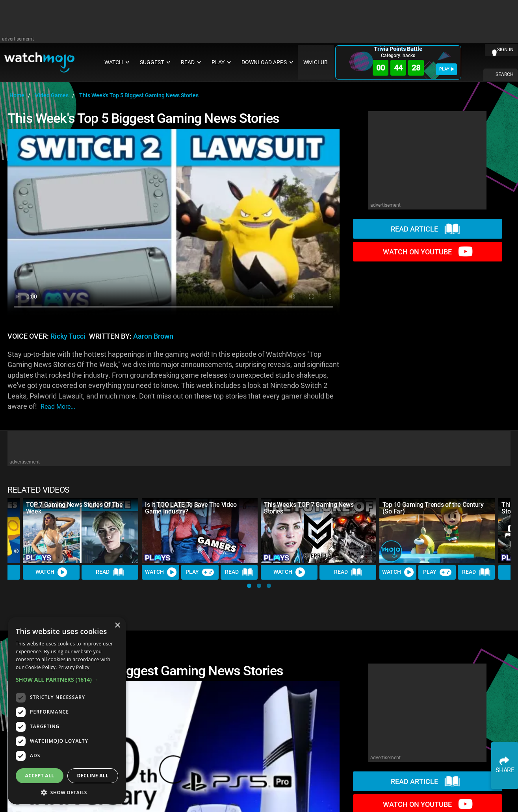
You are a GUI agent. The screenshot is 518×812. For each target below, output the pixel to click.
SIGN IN (505, 50)
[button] (249, 586)
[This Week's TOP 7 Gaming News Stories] (319, 531)
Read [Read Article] (110, 572)
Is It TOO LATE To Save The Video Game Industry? (191, 508)
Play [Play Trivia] (200, 572)
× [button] (117, 626)
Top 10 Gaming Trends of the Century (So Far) (433, 508)
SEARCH (505, 74)
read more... (58, 407)
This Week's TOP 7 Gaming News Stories (309, 508)
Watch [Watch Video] (51, 572)
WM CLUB (316, 62)
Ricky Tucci (68, 336)
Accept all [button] (40, 776)
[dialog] (67, 711)
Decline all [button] (93, 776)
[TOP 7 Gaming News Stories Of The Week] (81, 531)
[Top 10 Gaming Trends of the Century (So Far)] (437, 531)
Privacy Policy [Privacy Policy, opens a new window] (74, 667)
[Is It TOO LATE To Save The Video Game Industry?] (200, 531)
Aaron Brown (153, 336)
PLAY (447, 69)
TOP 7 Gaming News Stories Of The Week (74, 508)
